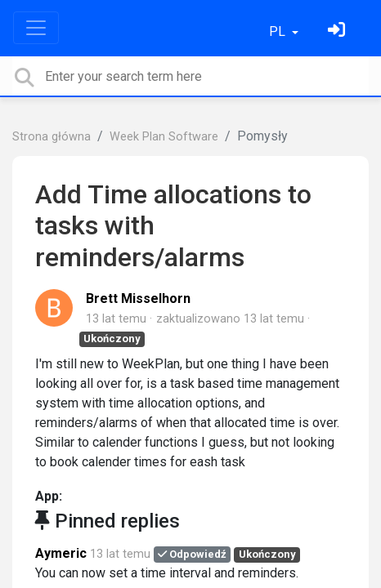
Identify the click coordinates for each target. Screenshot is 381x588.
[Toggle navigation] (36, 28)
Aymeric (61, 553)
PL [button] (279, 31)
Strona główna (52, 137)
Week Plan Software (164, 137)
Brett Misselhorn (138, 298)
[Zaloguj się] (338, 31)
